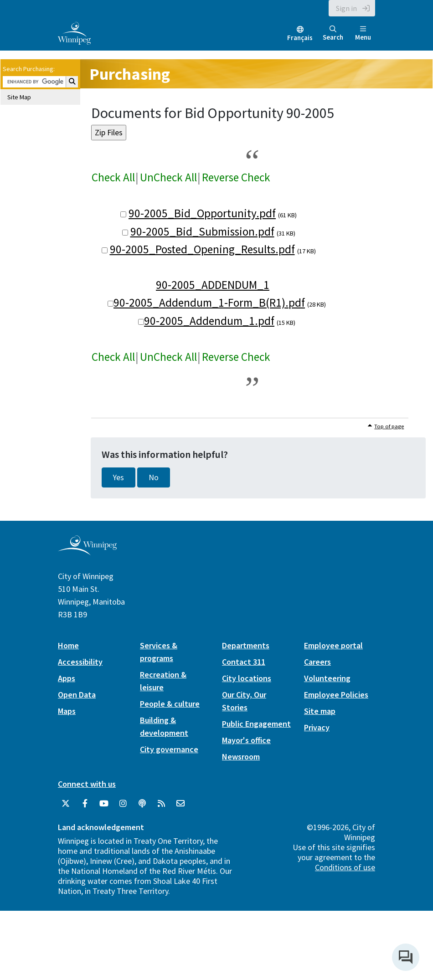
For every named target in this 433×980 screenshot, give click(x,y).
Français (300, 38)
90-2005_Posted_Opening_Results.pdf (202, 249)
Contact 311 (244, 662)
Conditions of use (345, 867)
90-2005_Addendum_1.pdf (209, 321)
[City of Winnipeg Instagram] (123, 804)
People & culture (170, 704)
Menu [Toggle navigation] (363, 33)
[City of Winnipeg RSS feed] (161, 804)
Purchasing (130, 74)
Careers (317, 662)
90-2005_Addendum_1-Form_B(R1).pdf (209, 303)
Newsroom (241, 757)
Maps (67, 711)
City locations (247, 678)
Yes (119, 477)
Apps (67, 678)
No (154, 477)
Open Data (77, 695)
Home (68, 645)
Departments (246, 645)
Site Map (19, 97)
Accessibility (80, 662)
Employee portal (333, 645)
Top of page (389, 426)
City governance (169, 749)
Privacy (317, 727)
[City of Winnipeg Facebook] (85, 804)
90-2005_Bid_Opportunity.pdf (202, 213)
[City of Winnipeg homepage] (87, 552)
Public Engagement (256, 724)
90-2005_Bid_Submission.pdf (202, 231)
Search (333, 33)
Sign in (346, 8)
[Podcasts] (142, 804)
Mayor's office (246, 740)
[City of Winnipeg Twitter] (66, 804)
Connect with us (87, 784)
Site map (320, 711)
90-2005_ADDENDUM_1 (213, 285)
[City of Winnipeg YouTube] (104, 804)
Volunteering (327, 678)
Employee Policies (336, 695)
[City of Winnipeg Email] (180, 804)
